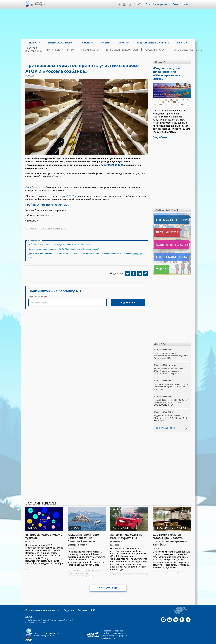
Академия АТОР (150, 50)
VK (130, 4)
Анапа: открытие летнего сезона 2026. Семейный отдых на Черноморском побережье (170, 365)
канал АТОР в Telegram (55, 242)
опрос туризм (61, 226)
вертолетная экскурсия (78, 568)
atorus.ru (165, 642)
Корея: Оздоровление (177, 50)
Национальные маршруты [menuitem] (153, 43)
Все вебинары (164, 422)
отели (182, 567)
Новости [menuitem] (35, 43)
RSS (87, 604)
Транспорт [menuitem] (87, 43)
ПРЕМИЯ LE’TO (96, 50)
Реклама (77, 604)
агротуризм (31, 226)
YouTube (125, 4)
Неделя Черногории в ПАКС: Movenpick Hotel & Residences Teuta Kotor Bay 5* (171, 412)
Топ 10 (158, 264)
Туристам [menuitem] (123, 43)
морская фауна (75, 564)
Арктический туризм (71, 50)
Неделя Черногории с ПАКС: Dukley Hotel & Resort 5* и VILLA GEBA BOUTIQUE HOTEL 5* (171, 397)
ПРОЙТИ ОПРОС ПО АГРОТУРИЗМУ (45, 203)
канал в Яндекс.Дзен (82, 242)
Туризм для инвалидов (123, 50)
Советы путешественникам (169, 239)
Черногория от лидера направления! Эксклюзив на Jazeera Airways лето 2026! (171, 350)
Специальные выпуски (167, 214)
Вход (149, 4)
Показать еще (108, 583)
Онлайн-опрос (33, 186)
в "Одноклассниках (89, 246)
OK (135, 4)
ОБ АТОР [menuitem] (182, 43)
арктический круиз (92, 564)
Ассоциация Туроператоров (38, 4)
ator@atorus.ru (48, 630)
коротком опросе (111, 165)
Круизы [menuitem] (106, 43)
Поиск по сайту (182, 4)
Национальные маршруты (168, 251)
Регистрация (161, 4)
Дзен (120, 4)
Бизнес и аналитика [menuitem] (60, 43)
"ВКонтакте (71, 246)
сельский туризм (46, 226)
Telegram (140, 4)
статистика (128, 569)
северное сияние (76, 571)
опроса (69, 195)
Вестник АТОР (162, 226)
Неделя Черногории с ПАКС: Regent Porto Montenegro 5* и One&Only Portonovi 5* (171, 381)
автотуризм (116, 569)
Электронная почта (37, 292)
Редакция (64, 604)
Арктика (89, 571)
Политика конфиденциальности (40, 604)
